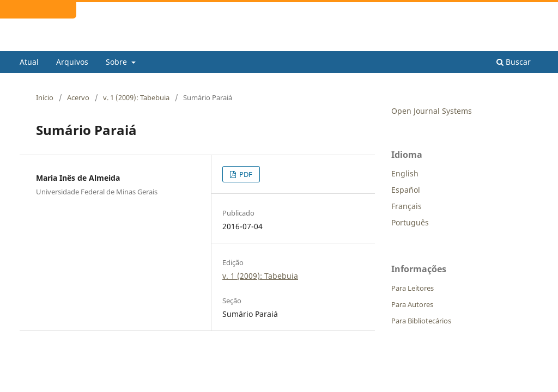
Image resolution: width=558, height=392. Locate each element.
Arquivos (72, 62)
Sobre (117, 62)
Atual (29, 62)
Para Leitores (413, 288)
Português (410, 222)
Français (407, 206)
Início (45, 97)
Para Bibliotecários (421, 321)
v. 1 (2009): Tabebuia (136, 97)
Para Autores (412, 304)
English (405, 173)
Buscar (514, 62)
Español (406, 190)
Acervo (78, 97)
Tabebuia (50, 43)
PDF (245, 174)
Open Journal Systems (432, 111)
